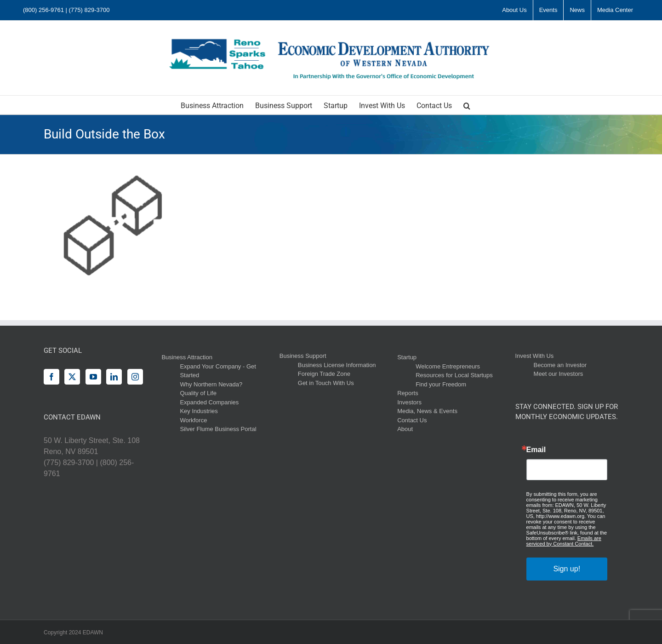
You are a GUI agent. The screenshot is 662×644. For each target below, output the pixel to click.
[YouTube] (93, 377)
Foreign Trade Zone (324, 374)
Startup (407, 357)
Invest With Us (535, 356)
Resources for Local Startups (454, 375)
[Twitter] (72, 377)
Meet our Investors (559, 374)
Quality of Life (198, 393)
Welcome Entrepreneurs (448, 366)
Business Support (303, 356)
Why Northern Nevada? (211, 384)
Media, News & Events (427, 411)
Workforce (193, 420)
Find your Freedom (441, 384)
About (405, 429)
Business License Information (337, 365)
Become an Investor (560, 365)
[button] (467, 105)
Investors (409, 402)
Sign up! (567, 569)
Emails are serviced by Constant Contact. (564, 541)
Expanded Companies (209, 402)
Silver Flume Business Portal (218, 429)
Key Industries (199, 411)
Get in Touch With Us (326, 383)
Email (536, 450)
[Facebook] (51, 377)
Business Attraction (187, 357)
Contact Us (412, 420)
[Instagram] (135, 377)
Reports (408, 393)
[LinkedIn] (114, 377)
